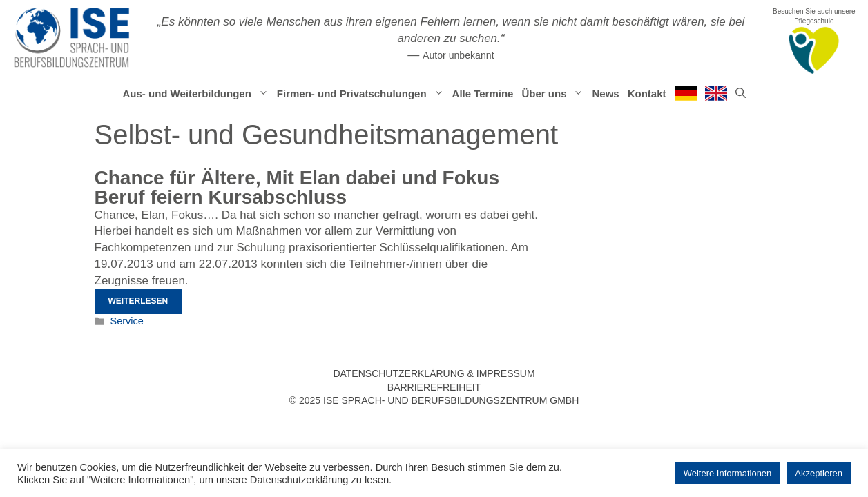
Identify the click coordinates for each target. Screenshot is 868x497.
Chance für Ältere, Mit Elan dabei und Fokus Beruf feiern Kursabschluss (297, 187)
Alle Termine (483, 94)
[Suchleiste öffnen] (741, 94)
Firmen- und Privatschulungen (363, 94)
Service (127, 321)
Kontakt (647, 94)
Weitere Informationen (728, 473)
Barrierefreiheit (434, 387)
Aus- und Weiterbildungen (197, 94)
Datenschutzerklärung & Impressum (434, 373)
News (605, 94)
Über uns (554, 94)
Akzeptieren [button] (819, 473)
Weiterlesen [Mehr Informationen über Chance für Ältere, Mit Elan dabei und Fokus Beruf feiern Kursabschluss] (138, 301)
